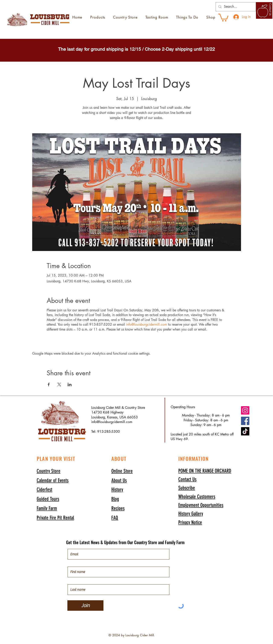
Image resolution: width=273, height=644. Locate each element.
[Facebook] (245, 421)
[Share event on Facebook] (49, 384)
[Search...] (235, 7)
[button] (187, 488)
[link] (223, 17)
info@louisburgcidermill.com (147, 324)
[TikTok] (245, 431)
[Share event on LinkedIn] (70, 384)
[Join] (85, 606)
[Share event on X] (59, 384)
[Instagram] (245, 410)
